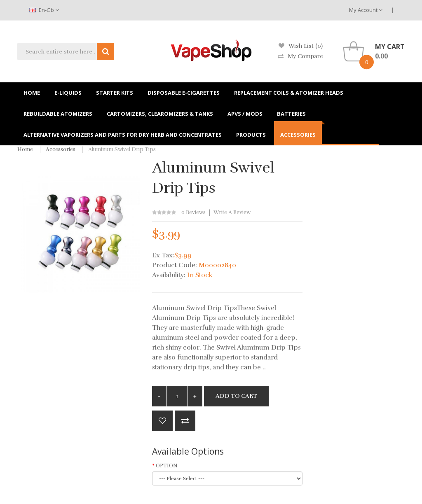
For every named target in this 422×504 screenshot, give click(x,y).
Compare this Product (185, 421)
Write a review (232, 212)
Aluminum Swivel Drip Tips (122, 149)
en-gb (44, 10)
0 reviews (193, 212)
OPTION (167, 466)
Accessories (61, 149)
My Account (366, 10)
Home (25, 149)
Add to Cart (236, 396)
